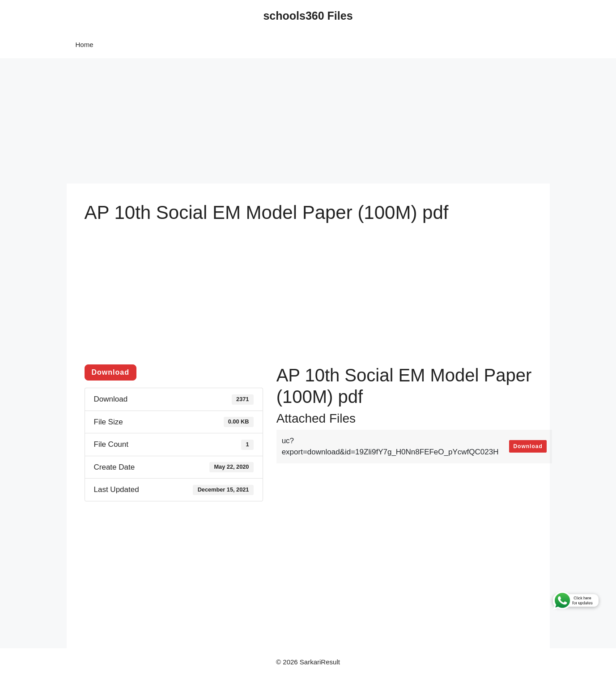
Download (110, 372)
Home (85, 45)
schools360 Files (308, 16)
